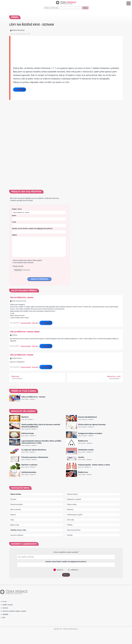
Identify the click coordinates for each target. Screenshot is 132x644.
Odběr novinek (8, 605)
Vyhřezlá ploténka (29, 472)
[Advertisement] (65, 49)
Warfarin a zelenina (29, 465)
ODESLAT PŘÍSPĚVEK (39, 279)
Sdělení (14, 235)
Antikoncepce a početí (75, 515)
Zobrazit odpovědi (26, 323)
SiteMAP (5, 614)
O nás (5, 601)
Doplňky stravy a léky (18, 530)
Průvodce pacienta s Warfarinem (35, 457)
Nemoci (13, 515)
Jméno (14, 215)
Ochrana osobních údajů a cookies (14, 611)
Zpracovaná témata (74, 530)
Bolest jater (15, 376)
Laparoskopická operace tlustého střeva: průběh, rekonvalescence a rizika (41, 442)
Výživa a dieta (72, 504)
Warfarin (25, 417)
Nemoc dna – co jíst (114, 376)
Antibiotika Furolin (86, 450)
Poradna (13, 499)
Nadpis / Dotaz (17, 209)
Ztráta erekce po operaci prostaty (92, 425)
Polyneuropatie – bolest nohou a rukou (94, 465)
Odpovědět (20, 90)
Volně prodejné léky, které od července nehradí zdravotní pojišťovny (41, 426)
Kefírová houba (28, 433)
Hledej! (85, 8)
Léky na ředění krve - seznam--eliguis (25, 331)
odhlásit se (74, 570)
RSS (4, 618)
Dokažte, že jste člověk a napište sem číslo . (32, 228)
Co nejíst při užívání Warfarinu (34, 450)
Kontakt (70, 535)
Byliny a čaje (15, 525)
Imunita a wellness (17, 535)
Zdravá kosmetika (17, 504)
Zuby (12, 520)
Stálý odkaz (35, 323)
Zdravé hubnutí (72, 494)
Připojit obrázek (18, 266)
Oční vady (71, 520)
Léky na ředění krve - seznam (22, 297)
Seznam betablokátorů (87, 417)
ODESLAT (66, 575)
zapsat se (60, 570)
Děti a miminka (16, 509)
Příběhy (70, 525)
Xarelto (81, 457)
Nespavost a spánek (74, 499)
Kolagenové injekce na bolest (90, 433)
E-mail (14, 222)
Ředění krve (83, 441)
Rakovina (70, 509)
